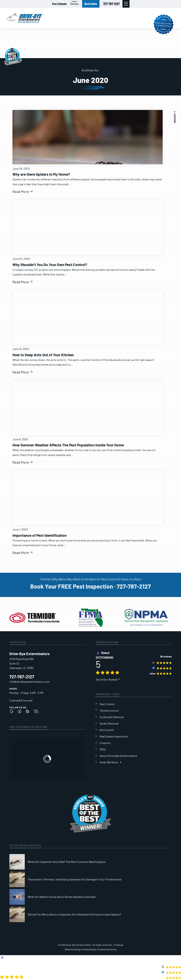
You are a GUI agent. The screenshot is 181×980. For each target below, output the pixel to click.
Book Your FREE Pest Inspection (72, 586)
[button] (126, 4)
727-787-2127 (111, 4)
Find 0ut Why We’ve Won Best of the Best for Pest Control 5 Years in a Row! (91, 579)
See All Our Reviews (108, 680)
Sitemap (119, 945)
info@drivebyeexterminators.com (29, 682)
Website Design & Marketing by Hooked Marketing (90, 949)
